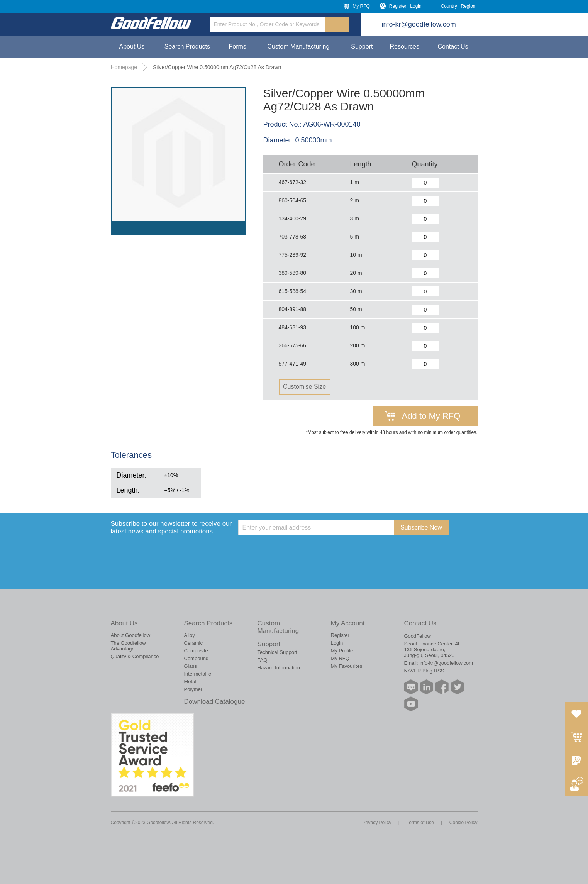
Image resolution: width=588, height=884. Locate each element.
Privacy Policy (377, 823)
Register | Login (405, 6)
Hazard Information (279, 668)
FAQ (263, 660)
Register (340, 635)
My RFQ (361, 6)
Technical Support (277, 652)
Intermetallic (198, 674)
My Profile (342, 651)
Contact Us (453, 47)
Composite (196, 651)
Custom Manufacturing (298, 47)
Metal (190, 682)
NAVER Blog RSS (424, 671)
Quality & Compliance (135, 656)
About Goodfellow (131, 635)
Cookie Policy (463, 823)
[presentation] (297, 550)
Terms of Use (420, 823)
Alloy (190, 635)
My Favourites (347, 666)
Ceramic (193, 643)
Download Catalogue (215, 702)
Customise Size (304, 387)
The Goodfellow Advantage (128, 646)
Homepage (124, 67)
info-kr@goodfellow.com (419, 24)
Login (337, 643)
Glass (191, 666)
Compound (197, 658)
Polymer (193, 689)
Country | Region (458, 6)
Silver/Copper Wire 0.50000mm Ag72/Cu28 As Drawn (217, 67)
